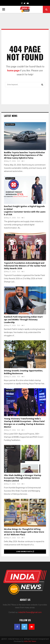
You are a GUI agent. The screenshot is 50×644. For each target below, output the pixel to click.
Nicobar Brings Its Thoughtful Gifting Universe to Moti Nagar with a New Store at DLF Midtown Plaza (24, 532)
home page (13, 70)
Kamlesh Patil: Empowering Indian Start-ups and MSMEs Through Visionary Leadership (24, 320)
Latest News (11, 116)
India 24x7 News (30, 641)
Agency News (10, 124)
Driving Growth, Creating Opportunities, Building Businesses (23, 372)
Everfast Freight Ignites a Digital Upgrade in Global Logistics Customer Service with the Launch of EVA (25, 211)
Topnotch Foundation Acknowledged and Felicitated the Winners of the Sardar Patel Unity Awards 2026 (25, 266)
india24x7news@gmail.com (30, 612)
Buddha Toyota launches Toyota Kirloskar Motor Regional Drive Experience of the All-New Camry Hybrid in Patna (24, 155)
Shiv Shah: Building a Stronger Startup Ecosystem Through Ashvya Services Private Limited (23, 478)
